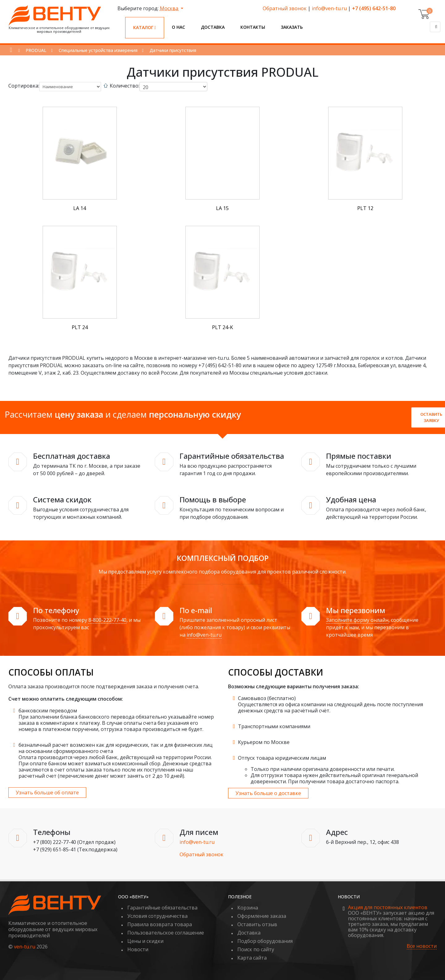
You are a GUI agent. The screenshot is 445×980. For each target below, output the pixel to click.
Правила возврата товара (160, 924)
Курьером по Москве (264, 742)
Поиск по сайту (256, 949)
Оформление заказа (262, 916)
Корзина (248, 908)
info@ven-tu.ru (329, 8)
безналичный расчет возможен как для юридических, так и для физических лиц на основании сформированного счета (116, 748)
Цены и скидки (145, 941)
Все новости (422, 946)
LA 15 (222, 208)
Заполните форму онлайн (357, 620)
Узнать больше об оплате (47, 793)
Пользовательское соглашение (166, 933)
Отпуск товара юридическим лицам (282, 758)
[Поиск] (435, 27)
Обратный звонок (285, 8)
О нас (178, 27)
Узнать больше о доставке (268, 793)
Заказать (292, 27)
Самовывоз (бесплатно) (267, 698)
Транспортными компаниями (274, 726)
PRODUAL (36, 50)
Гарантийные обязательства (162, 908)
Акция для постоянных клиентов (388, 907)
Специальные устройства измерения (98, 50)
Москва (170, 8)
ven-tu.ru (25, 947)
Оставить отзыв (257, 924)
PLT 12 (365, 208)
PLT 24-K (222, 327)
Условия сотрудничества (157, 916)
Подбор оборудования (265, 941)
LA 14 (80, 208)
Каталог (145, 27)
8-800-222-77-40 (107, 620)
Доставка (213, 27)
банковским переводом (48, 711)
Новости (138, 949)
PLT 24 (80, 327)
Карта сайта (252, 958)
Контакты (253, 27)
